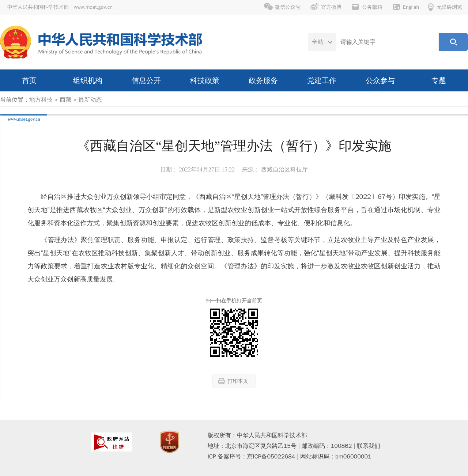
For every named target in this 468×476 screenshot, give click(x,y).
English (405, 7)
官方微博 (326, 7)
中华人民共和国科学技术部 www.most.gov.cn (60, 7)
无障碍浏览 (445, 7)
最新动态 (90, 100)
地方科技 (41, 100)
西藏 (65, 100)
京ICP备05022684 (271, 457)
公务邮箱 (367, 7)
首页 (29, 80)
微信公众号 (282, 7)
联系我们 (369, 446)
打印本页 (233, 381)
